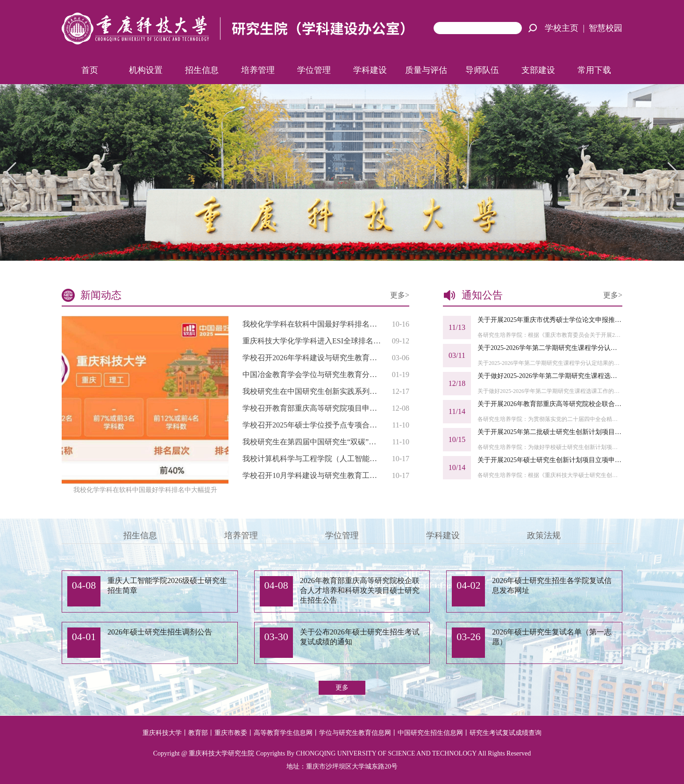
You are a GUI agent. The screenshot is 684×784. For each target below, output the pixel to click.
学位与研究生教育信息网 (355, 733)
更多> (400, 295)
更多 (342, 688)
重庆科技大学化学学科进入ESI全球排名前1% (312, 341)
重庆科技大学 (162, 733)
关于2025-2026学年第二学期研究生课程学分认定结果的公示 (550, 348)
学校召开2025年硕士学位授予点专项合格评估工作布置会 (312, 425)
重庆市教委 (231, 733)
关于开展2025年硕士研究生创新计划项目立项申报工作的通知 (550, 460)
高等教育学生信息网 (283, 733)
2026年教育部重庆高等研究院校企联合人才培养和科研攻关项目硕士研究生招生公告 (360, 590)
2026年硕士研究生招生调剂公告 (160, 632)
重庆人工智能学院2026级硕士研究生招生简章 (167, 585)
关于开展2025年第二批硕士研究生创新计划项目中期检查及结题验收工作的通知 (550, 432)
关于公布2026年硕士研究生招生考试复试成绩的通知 (360, 637)
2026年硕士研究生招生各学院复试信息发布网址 (552, 585)
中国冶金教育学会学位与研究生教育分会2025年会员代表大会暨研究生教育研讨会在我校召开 (312, 374)
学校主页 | (567, 28)
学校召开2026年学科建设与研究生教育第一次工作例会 (312, 358)
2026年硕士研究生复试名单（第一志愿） (552, 637)
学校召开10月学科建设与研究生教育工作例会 (312, 475)
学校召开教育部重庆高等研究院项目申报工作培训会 (312, 408)
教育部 (198, 733)
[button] (673, 172)
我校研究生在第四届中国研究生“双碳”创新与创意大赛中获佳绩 (312, 442)
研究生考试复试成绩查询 (506, 733)
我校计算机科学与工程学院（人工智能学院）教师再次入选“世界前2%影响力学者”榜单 (312, 459)
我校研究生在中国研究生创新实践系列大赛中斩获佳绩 (312, 391)
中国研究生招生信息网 (430, 733)
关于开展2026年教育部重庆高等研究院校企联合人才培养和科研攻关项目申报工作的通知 (550, 404)
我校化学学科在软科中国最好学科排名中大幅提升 (312, 324)
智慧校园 (606, 28)
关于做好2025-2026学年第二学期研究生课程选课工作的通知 (550, 376)
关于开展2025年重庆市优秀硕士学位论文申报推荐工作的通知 (550, 320)
